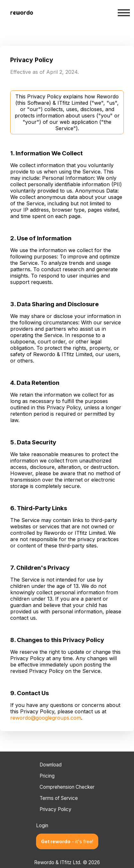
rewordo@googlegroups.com (46, 718)
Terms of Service (59, 798)
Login (42, 826)
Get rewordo (67, 841)
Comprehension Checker (67, 787)
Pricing (47, 776)
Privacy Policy (56, 809)
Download (51, 765)
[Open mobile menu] (124, 13)
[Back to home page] (22, 13)
